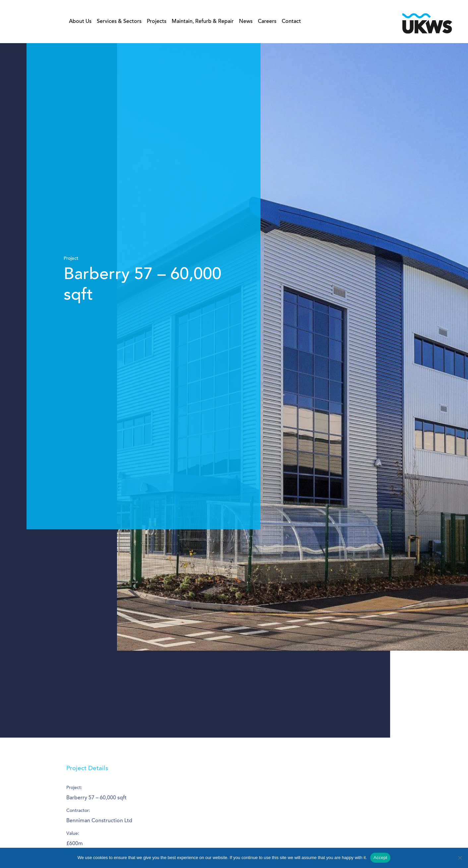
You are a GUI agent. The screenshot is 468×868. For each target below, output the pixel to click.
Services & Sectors (119, 22)
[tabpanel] (234, 390)
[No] (460, 858)
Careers (267, 22)
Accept (380, 858)
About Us (80, 22)
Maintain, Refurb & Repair (203, 22)
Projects (157, 22)
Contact (291, 22)
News (246, 22)
